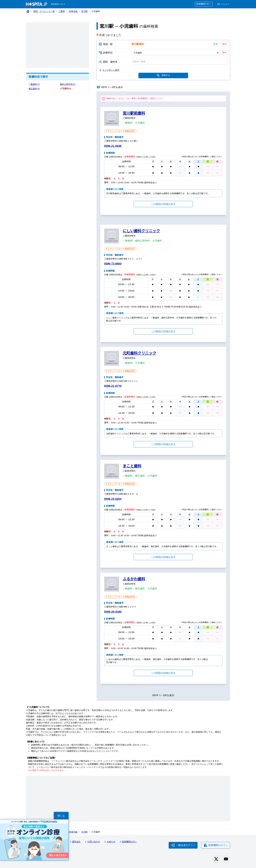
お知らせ (109, 842)
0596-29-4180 (113, 612)
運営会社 (75, 842)
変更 (216, 44)
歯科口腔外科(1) (68, 84)
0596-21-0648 (113, 146)
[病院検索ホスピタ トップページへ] (37, 4)
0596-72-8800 (113, 264)
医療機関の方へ (204, 4)
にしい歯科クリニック (141, 231)
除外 (224, 44)
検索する (163, 75)
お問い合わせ (92, 842)
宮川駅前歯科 (134, 113)
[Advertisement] (57, 45)
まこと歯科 (132, 466)
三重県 (62, 11)
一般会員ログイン (183, 845)
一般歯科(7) (34, 84)
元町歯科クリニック (140, 353)
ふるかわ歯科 (134, 579)
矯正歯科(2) (34, 89)
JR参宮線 (73, 11)
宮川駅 (84, 11)
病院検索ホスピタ (58, 4)
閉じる (61, 816)
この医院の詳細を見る (163, 204)
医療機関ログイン (216, 845)
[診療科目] (175, 53)
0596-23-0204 (113, 499)
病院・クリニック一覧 (44, 11)
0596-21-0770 (113, 386)
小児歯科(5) (66, 89)
